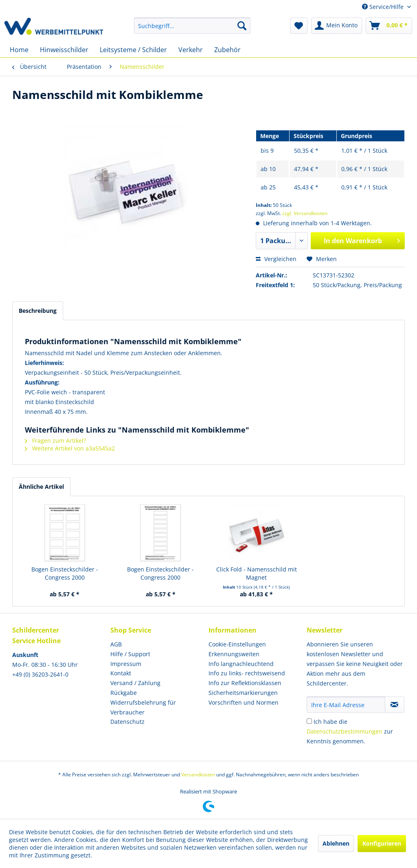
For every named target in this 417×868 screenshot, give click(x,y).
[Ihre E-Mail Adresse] (346, 705)
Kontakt (121, 673)
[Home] (19, 50)
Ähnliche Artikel (41, 487)
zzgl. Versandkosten (305, 213)
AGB (116, 644)
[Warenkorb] (389, 26)
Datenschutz (127, 722)
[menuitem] (192, 26)
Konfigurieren (382, 843)
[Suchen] (242, 26)
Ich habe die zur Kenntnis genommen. (350, 731)
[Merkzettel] (299, 26)
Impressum (126, 664)
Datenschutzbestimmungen (345, 731)
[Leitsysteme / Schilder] (133, 50)
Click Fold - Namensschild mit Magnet (257, 573)
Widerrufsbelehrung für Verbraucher (143, 707)
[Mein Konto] (337, 26)
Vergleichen (276, 259)
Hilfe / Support (130, 654)
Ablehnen (336, 843)
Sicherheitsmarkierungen (243, 693)
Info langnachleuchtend (241, 664)
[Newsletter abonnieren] (395, 705)
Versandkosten (198, 775)
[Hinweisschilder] (64, 50)
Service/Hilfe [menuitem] (384, 7)
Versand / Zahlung (135, 683)
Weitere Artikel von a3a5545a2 (70, 448)
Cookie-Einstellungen (237, 644)
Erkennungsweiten (234, 654)
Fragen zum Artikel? (55, 441)
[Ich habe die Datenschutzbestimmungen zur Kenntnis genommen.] (309, 721)
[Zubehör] (227, 50)
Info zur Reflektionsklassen (245, 683)
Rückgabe (124, 693)
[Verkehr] (191, 50)
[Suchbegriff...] (192, 26)
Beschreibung (38, 311)
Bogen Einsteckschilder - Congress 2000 (65, 573)
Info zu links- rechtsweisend (247, 673)
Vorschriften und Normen (244, 702)
